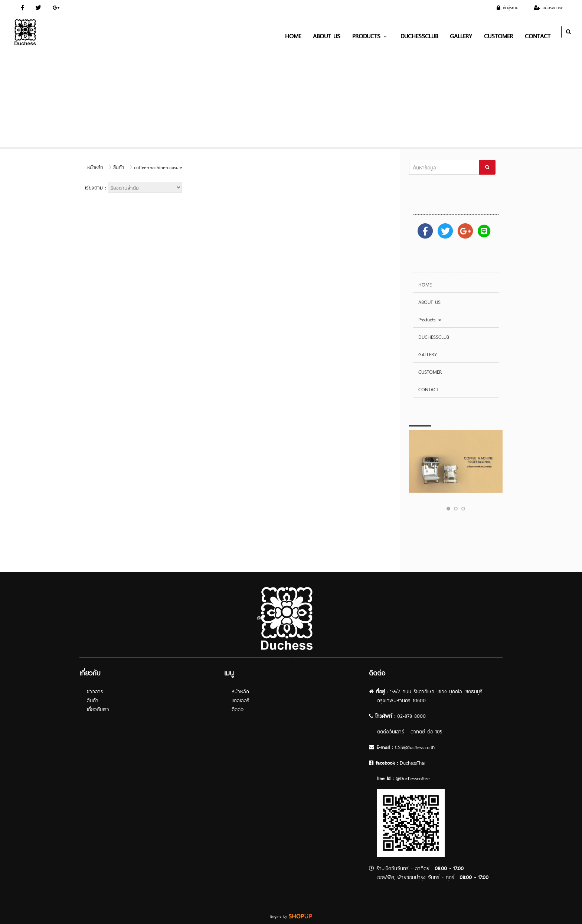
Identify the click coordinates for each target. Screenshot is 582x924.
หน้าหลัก (95, 167)
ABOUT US (327, 35)
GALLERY (461, 35)
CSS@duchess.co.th (415, 747)
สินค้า (119, 167)
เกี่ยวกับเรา (98, 709)
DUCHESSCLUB (419, 35)
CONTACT (538, 35)
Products (370, 35)
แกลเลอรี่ (241, 700)
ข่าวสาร (95, 691)
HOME (293, 35)
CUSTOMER (498, 35)
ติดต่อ (238, 709)
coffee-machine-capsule (158, 167)
